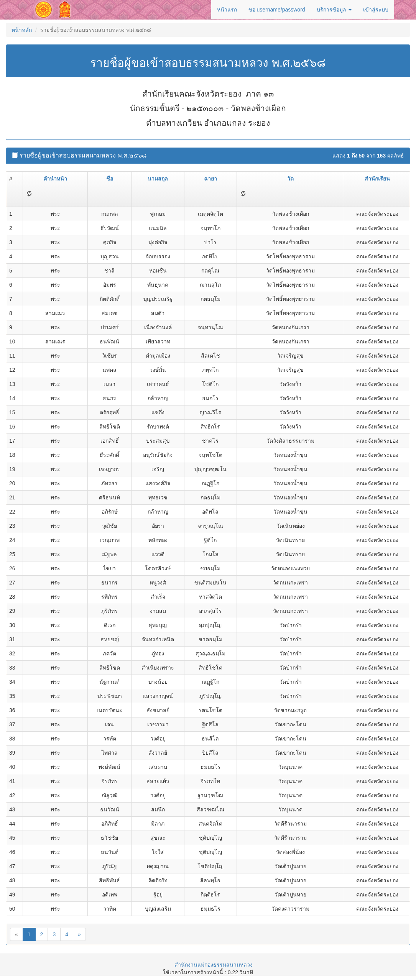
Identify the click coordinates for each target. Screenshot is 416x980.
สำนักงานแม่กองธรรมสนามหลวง (214, 965)
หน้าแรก (227, 10)
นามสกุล (158, 179)
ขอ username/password (277, 10)
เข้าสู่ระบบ (376, 10)
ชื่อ (110, 179)
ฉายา (210, 179)
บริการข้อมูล (334, 10)
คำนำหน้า (55, 179)
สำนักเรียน (377, 179)
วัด (290, 179)
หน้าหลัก (22, 30)
